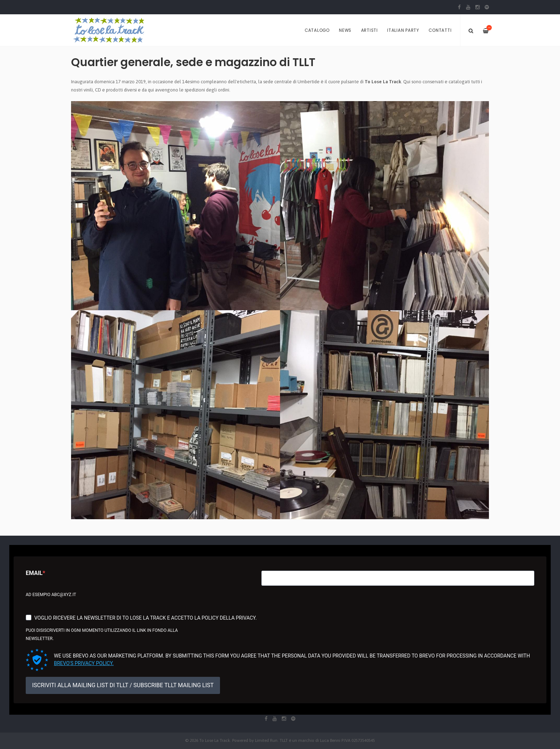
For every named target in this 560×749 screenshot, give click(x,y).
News (345, 30)
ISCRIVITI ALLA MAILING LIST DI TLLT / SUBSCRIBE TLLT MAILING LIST (123, 685)
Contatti (440, 30)
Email (34, 573)
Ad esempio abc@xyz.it (51, 595)
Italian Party (403, 30)
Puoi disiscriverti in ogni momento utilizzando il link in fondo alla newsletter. (102, 634)
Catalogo (317, 30)
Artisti (369, 30)
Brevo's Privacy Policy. (84, 663)
